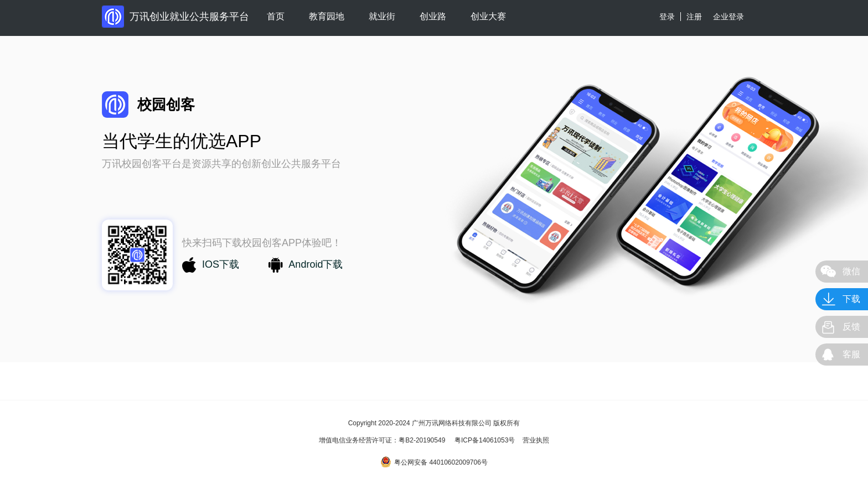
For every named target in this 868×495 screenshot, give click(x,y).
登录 (667, 17)
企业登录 (728, 17)
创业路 (433, 16)
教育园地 (327, 16)
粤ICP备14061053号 (485, 440)
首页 (276, 16)
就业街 (382, 16)
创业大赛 (488, 16)
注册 (694, 17)
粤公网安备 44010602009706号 (434, 462)
